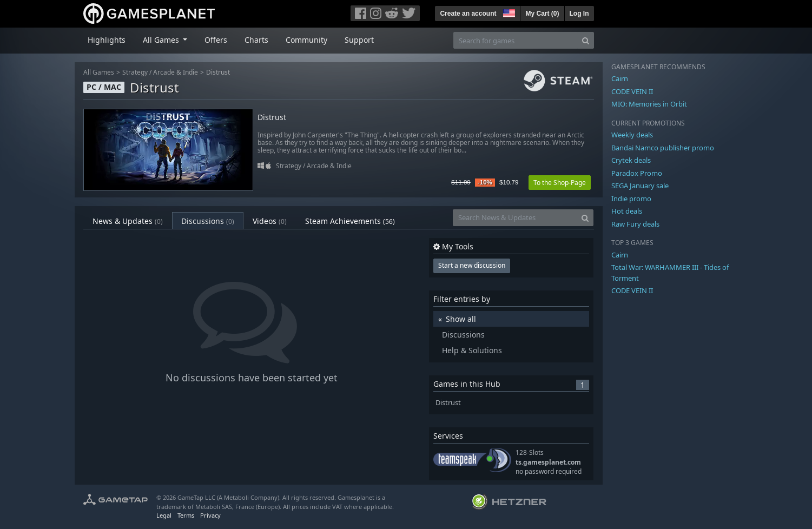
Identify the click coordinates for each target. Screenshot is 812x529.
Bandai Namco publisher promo (663, 148)
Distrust (218, 72)
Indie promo (631, 199)
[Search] (586, 40)
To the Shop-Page (560, 183)
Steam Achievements (350, 221)
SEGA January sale (640, 186)
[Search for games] (516, 40)
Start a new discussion (472, 265)
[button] (508, 12)
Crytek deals (631, 160)
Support (359, 40)
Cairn (620, 78)
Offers (216, 40)
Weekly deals (632, 135)
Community (306, 40)
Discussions (208, 221)
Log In (579, 14)
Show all (461, 319)
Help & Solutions (472, 350)
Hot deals (627, 211)
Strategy (135, 72)
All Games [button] (162, 40)
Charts (256, 40)
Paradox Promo (637, 173)
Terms (186, 515)
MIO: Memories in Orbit (649, 104)
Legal (164, 515)
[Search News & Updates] (515, 218)
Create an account (468, 14)
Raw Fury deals (635, 224)
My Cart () (542, 14)
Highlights (107, 40)
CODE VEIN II (632, 91)
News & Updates (128, 221)
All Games (99, 72)
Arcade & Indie (176, 72)
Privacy (210, 515)
